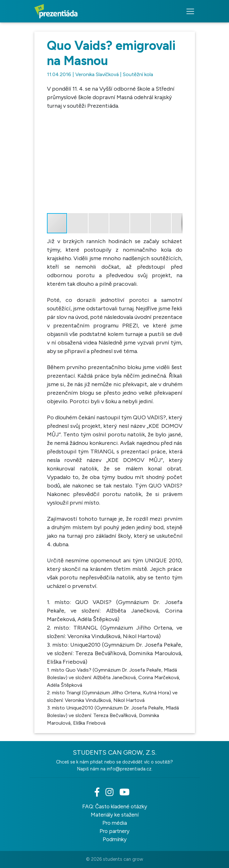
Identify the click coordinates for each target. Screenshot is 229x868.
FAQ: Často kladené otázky (115, 806)
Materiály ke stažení (115, 815)
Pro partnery (114, 831)
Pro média (115, 823)
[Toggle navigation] (188, 11)
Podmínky (115, 839)
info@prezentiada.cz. (130, 769)
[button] (177, 116)
